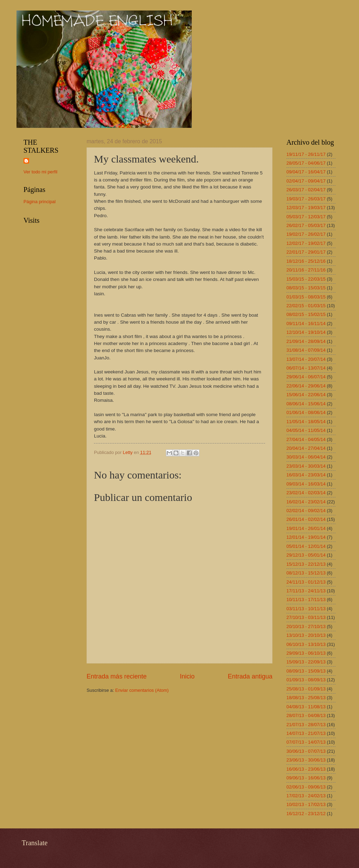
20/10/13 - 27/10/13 (306, 626)
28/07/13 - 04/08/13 (306, 715)
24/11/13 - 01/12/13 (306, 582)
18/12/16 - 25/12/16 (306, 261)
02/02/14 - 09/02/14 (306, 511)
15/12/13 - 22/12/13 (306, 564)
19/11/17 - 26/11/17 (306, 154)
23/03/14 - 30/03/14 (306, 466)
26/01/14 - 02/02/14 (306, 519)
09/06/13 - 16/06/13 (306, 778)
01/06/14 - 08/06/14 (306, 412)
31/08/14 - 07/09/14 (306, 350)
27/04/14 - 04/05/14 (306, 439)
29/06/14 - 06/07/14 (306, 377)
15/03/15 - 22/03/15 (306, 279)
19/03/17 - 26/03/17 (306, 199)
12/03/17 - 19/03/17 (306, 208)
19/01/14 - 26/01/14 (306, 528)
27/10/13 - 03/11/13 (306, 617)
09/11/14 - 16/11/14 (306, 323)
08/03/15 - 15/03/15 (306, 288)
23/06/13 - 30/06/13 (306, 760)
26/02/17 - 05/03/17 (306, 225)
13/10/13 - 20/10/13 (306, 635)
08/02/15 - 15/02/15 (306, 314)
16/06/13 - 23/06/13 (306, 769)
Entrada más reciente (117, 676)
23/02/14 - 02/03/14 (306, 493)
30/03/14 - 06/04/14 (306, 457)
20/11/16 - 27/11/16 (306, 270)
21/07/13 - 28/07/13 (306, 725)
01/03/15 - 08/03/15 (306, 297)
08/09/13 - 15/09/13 (306, 671)
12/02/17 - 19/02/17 (306, 243)
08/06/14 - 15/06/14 (306, 404)
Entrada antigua (250, 676)
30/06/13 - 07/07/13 (306, 751)
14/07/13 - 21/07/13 (306, 733)
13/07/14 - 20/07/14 (306, 359)
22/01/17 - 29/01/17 (306, 252)
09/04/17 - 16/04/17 (306, 172)
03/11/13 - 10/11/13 (306, 609)
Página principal (40, 202)
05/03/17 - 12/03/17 (306, 217)
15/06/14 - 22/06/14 (306, 395)
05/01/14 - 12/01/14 (306, 546)
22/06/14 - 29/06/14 (306, 386)
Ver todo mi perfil (40, 172)
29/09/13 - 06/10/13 (306, 653)
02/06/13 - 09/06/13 (306, 787)
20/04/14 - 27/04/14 (306, 448)
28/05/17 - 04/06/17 (306, 163)
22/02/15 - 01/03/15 (306, 306)
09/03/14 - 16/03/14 (306, 484)
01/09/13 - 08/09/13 (306, 680)
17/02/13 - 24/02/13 (306, 796)
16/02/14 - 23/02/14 (306, 502)
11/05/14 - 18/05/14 (306, 422)
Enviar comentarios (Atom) (142, 690)
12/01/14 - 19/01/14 (306, 537)
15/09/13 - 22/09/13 (306, 662)
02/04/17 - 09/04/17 (306, 181)
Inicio (187, 676)
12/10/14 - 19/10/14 (306, 332)
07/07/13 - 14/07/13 (306, 742)
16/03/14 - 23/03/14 (306, 475)
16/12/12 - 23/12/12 (306, 814)
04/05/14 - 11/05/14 (306, 430)
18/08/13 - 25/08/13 (306, 698)
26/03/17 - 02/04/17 (306, 190)
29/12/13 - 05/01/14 (306, 555)
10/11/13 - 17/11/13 (306, 600)
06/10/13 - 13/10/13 (306, 644)
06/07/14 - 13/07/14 (306, 368)
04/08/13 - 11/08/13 (306, 707)
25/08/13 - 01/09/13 (306, 689)
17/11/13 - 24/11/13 (306, 591)
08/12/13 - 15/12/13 (306, 573)
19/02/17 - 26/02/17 (306, 234)
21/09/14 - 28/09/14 (306, 341)
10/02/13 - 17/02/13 (306, 804)
